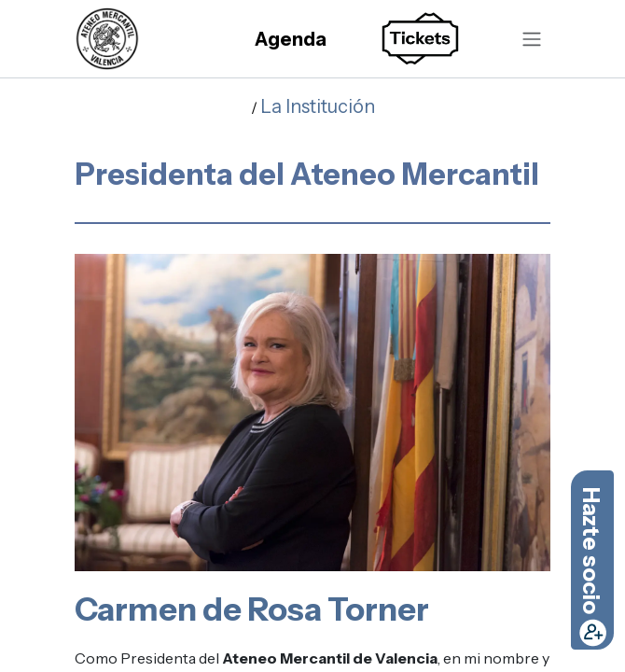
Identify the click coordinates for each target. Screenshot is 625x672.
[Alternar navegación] (532, 38)
